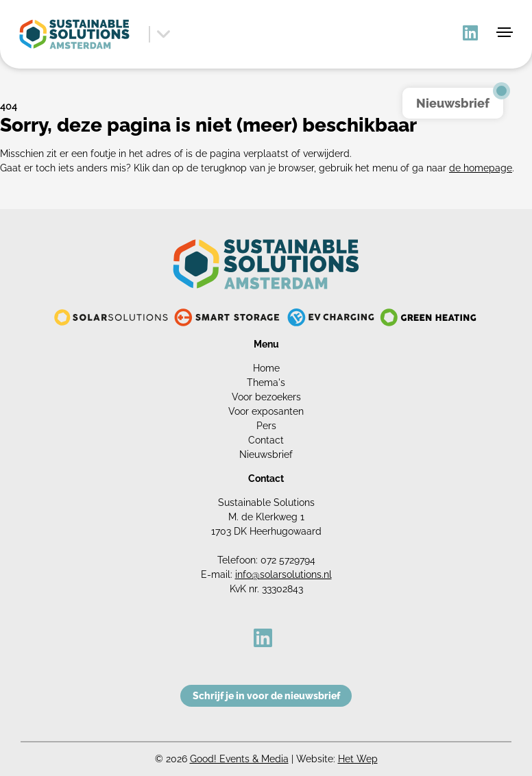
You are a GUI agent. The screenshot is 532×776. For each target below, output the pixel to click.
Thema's (266, 383)
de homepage (481, 168)
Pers (266, 426)
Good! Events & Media (239, 759)
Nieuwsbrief (266, 454)
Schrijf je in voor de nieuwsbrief (266, 696)
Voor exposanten (266, 411)
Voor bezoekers (266, 397)
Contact (266, 440)
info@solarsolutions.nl (283, 574)
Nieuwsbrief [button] (453, 103)
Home (266, 368)
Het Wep (358, 759)
